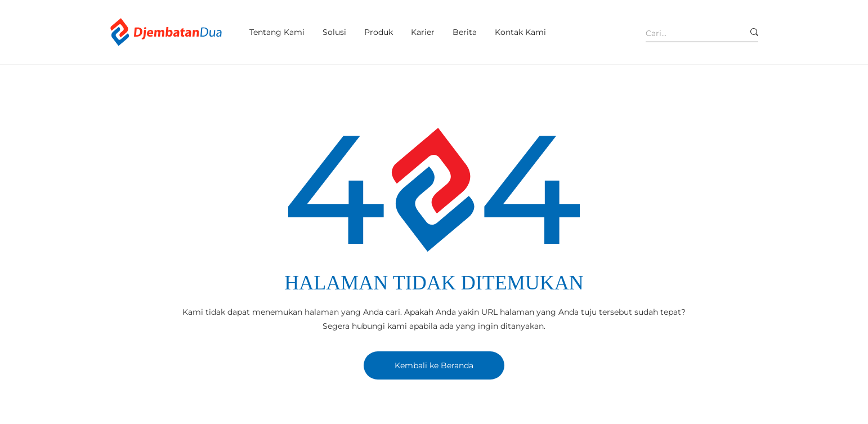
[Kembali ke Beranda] (434, 365)
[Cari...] (686, 33)
